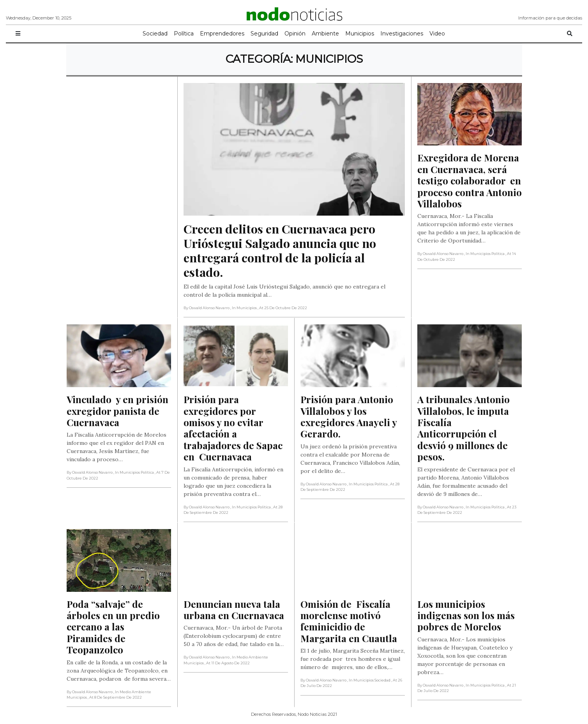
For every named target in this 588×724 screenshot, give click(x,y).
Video (437, 34)
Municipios (360, 34)
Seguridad (264, 34)
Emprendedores (222, 34)
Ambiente (325, 34)
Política (184, 34)
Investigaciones (402, 34)
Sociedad (155, 34)
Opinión (295, 34)
